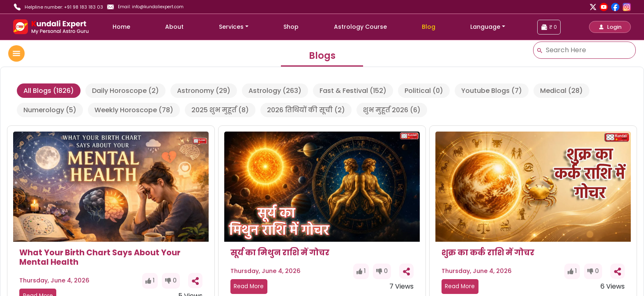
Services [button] (231, 27)
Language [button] (485, 27)
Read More (249, 286)
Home (121, 27)
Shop (291, 27)
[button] (610, 27)
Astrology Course (360, 27)
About (174, 27)
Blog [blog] (429, 27)
